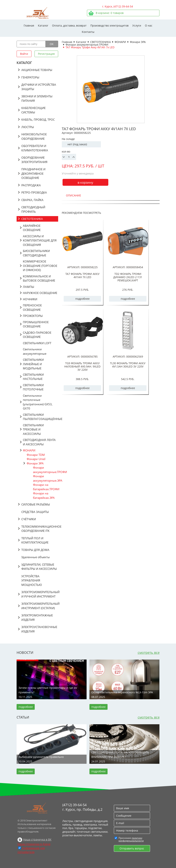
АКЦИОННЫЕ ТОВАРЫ (37, 70)
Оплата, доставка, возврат (69, 25)
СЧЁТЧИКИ (29, 519)
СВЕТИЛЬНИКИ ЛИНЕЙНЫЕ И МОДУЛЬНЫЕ (33, 364)
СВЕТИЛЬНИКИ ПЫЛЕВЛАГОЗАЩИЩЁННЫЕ (41, 417)
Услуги (137, 25)
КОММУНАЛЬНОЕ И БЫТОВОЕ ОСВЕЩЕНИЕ (39, 278)
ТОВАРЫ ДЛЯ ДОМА (35, 550)
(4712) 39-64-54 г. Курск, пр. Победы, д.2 (82, 807)
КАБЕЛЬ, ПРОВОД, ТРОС (38, 120)
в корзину (85, 182)
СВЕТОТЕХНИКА (32, 219)
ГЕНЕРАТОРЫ (30, 77)
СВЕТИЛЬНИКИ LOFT (37, 343)
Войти (24, 54)
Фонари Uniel (36, 459)
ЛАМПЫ (29, 287)
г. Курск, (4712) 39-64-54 (118, 6)
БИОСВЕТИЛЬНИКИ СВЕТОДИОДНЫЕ (36, 253)
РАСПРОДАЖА (31, 185)
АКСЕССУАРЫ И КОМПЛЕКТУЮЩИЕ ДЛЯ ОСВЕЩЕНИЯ (40, 240)
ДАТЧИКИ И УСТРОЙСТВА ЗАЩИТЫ (39, 87)
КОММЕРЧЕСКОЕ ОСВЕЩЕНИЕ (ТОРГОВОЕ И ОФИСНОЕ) (40, 266)
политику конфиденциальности (131, 839)
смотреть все (149, 652)
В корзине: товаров (110, 13)
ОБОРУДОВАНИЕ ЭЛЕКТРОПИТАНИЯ (34, 160)
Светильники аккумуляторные (35, 351)
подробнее (82, 299)
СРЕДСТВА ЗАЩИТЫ (35, 512)
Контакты (88, 32)
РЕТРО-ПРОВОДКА (34, 192)
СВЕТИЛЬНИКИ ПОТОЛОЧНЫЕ (33, 387)
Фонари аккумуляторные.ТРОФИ (46, 470)
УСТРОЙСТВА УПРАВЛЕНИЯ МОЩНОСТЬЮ (32, 580)
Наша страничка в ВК (37, 839)
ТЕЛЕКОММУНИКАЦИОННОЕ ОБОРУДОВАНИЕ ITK (40, 529)
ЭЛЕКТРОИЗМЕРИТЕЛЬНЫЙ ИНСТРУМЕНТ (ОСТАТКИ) (40, 606)
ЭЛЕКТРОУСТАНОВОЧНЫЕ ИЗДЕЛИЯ (39, 629)
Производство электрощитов (109, 25)
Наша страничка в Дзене (34, 844)
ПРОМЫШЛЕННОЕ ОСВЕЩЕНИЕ (36, 324)
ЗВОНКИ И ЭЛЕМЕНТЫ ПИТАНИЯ (37, 98)
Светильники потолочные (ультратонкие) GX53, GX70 (38, 402)
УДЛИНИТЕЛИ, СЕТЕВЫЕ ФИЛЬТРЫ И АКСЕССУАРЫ (39, 567)
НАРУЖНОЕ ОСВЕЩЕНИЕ (40, 293)
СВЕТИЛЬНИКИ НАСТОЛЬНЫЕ (33, 377)
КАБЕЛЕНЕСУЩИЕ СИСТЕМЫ (33, 110)
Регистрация (46, 54)
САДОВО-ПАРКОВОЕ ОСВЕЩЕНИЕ (37, 335)
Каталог (43, 25)
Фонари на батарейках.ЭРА (44, 495)
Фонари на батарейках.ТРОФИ (46, 487)
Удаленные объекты (36, 557)
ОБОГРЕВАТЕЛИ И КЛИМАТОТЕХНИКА (35, 148)
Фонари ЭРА (35, 463)
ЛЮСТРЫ (28, 127)
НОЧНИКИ (30, 299)
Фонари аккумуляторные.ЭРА (46, 478)
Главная (29, 25)
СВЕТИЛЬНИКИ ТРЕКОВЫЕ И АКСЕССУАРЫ (33, 429)
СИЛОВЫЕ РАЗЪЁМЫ (36, 504)
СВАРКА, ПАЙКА (32, 200)
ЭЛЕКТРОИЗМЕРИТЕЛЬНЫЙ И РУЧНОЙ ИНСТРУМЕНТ (40, 594)
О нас (149, 25)
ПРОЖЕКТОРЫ (33, 316)
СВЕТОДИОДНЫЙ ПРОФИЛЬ (33, 209)
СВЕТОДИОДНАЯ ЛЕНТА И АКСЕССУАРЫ (39, 442)
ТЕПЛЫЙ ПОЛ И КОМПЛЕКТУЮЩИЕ (35, 540)
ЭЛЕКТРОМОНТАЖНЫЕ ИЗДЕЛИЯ (37, 617)
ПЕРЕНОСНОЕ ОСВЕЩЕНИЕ (32, 307)
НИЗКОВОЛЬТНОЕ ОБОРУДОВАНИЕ (34, 136)
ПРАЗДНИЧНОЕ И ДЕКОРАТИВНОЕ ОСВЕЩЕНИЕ (33, 173)
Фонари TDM (36, 455)
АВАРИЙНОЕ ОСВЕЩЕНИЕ (32, 228)
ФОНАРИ (29, 450)
